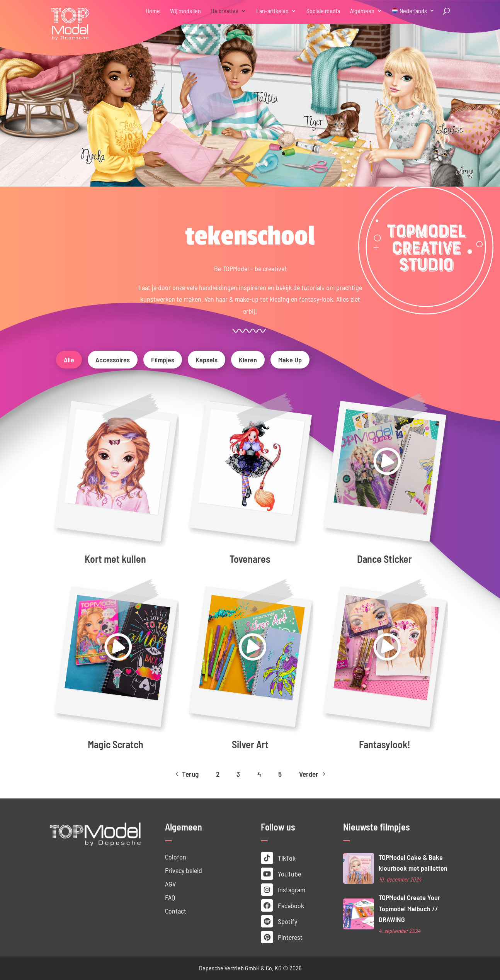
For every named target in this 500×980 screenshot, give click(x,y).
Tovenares (250, 559)
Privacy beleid (184, 870)
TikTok (278, 858)
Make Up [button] (290, 360)
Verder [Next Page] (313, 774)
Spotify (279, 921)
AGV (170, 884)
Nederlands (413, 11)
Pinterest (282, 937)
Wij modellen (185, 11)
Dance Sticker (384, 559)
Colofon (176, 857)
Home (153, 11)
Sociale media (323, 11)
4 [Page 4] (259, 774)
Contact (176, 911)
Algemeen (362, 11)
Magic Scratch (116, 744)
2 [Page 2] (218, 774)
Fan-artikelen (272, 11)
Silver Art (250, 744)
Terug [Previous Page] (186, 774)
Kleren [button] (248, 360)
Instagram (283, 890)
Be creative (225, 11)
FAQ (170, 897)
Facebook (282, 905)
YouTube (281, 874)
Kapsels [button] (207, 360)
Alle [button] (69, 360)
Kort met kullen (115, 559)
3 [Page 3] (238, 774)
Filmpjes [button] (163, 360)
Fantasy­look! (385, 744)
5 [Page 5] (280, 774)
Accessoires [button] (113, 360)
